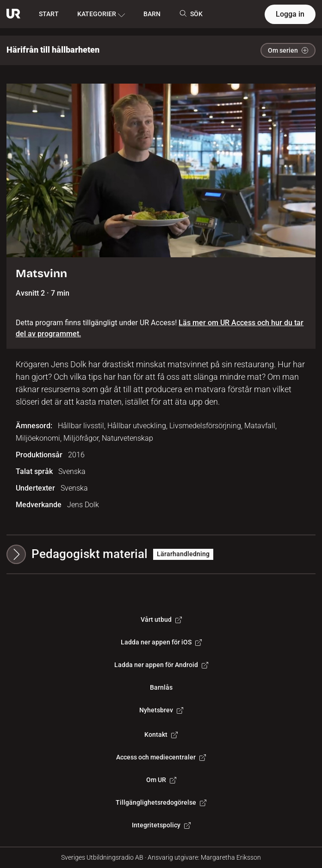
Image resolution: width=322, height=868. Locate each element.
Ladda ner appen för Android (161, 665)
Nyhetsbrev (161, 710)
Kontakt (161, 734)
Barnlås (161, 687)
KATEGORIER (101, 14)
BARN (152, 14)
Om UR (161, 780)
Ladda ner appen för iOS (161, 642)
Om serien (288, 50)
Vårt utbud (161, 619)
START (49, 14)
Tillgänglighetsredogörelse (161, 802)
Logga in (290, 14)
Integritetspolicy (161, 825)
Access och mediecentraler (161, 757)
